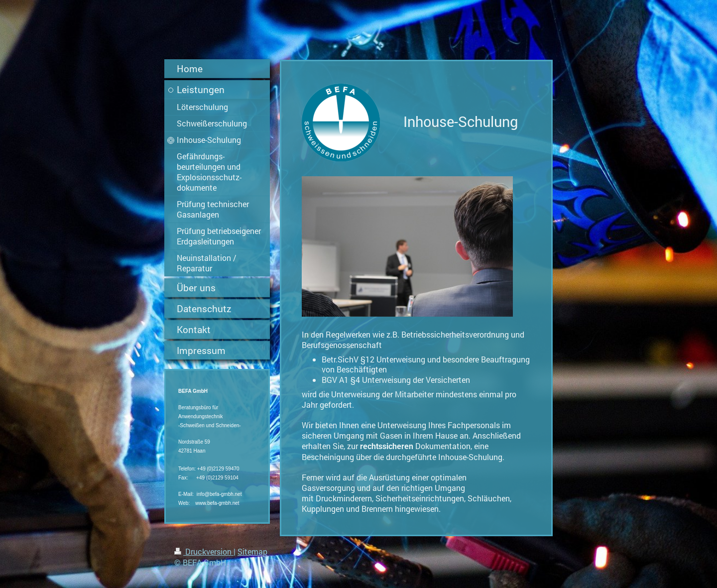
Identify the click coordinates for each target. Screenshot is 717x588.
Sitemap (252, 551)
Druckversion (204, 551)
